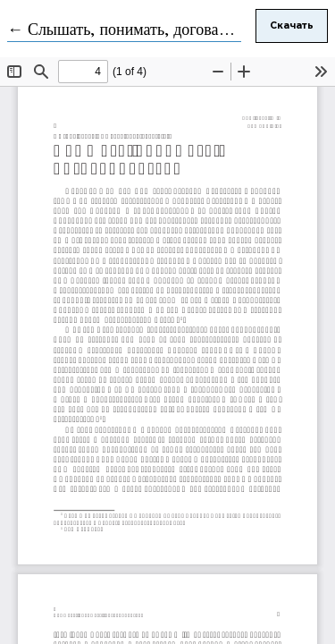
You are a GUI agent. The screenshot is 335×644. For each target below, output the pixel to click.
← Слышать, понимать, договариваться (142, 30)
